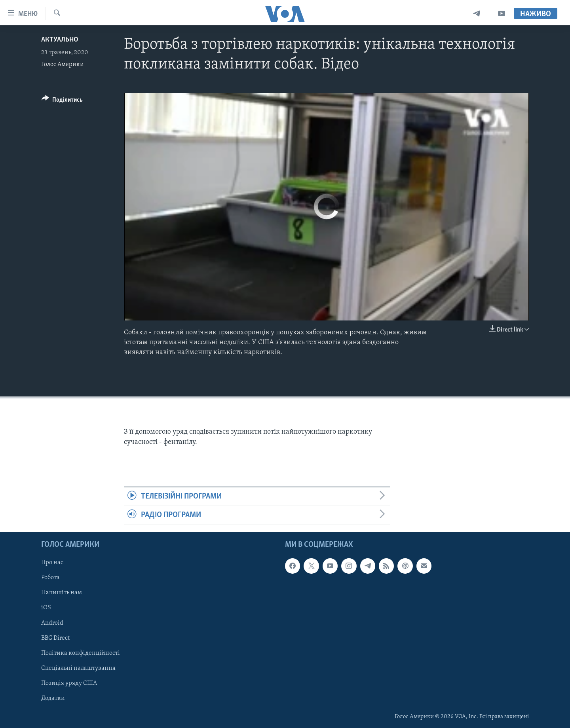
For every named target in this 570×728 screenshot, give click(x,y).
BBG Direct (55, 638)
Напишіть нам (62, 593)
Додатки (53, 698)
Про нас (52, 563)
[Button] (62, 101)
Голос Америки (63, 64)
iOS (46, 608)
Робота (50, 578)
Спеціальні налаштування (78, 668)
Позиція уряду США (69, 683)
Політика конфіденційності (81, 653)
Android (52, 623)
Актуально (60, 40)
